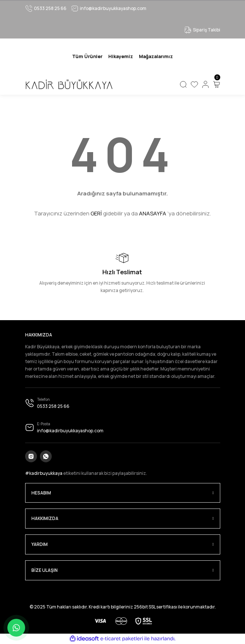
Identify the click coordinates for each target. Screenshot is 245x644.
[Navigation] (87, 56)
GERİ (96, 213)
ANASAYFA (153, 213)
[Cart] (217, 84)
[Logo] (69, 84)
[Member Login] (205, 84)
